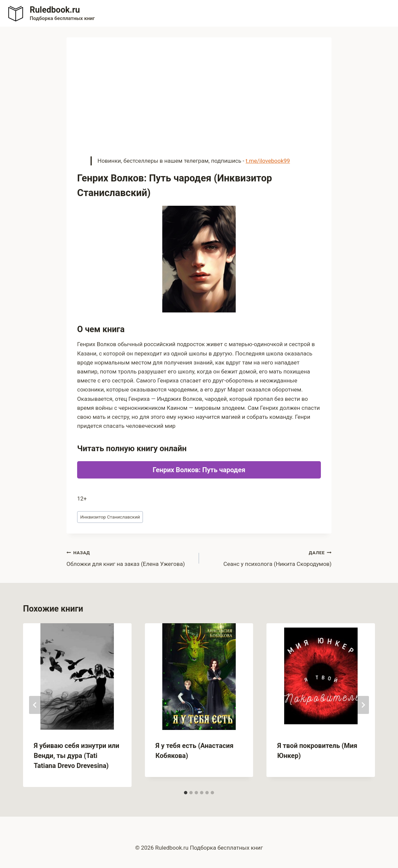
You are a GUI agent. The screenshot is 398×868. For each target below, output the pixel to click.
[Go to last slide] (35, 705)
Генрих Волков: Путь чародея (199, 470)
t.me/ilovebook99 (268, 161)
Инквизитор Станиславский (110, 517)
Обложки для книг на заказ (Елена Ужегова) (130, 558)
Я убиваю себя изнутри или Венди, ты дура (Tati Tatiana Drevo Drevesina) (76, 756)
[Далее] (363, 705)
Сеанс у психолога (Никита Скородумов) (268, 558)
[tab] (186, 793)
